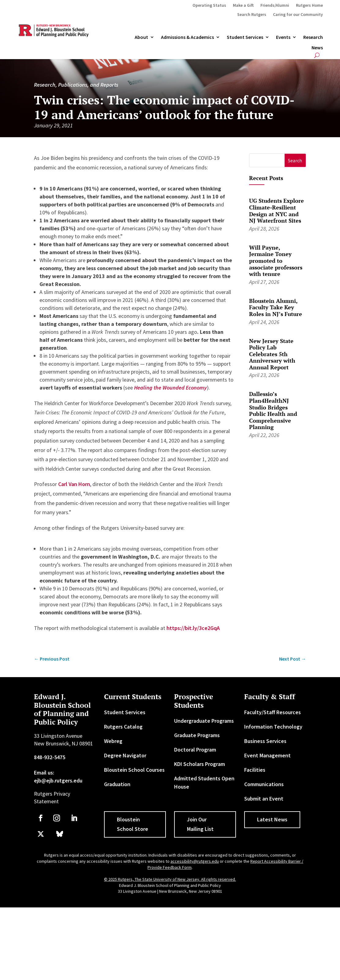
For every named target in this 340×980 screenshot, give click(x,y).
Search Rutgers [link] (252, 15)
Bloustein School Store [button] (133, 824)
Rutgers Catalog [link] (123, 727)
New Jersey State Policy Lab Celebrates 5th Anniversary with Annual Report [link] (272, 354)
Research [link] (313, 37)
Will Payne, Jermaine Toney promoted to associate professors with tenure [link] (276, 261)
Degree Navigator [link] (125, 755)
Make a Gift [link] (243, 6)
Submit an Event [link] (264, 799)
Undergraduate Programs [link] (204, 721)
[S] (267, 160)
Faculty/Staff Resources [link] (273, 712)
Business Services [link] (265, 741)
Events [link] (283, 37)
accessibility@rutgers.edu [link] (195, 861)
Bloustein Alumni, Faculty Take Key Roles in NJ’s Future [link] (276, 307)
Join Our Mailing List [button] (200, 824)
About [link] (141, 37)
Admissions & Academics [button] (187, 37)
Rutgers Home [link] (309, 6)
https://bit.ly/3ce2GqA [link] (193, 628)
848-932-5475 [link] (50, 757)
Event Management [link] (267, 755)
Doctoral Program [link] (195, 750)
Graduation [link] (117, 784)
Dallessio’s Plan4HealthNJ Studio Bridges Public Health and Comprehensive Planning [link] (273, 410)
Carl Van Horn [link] (74, 484)
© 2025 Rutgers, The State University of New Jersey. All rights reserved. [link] (170, 879)
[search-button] (317, 55)
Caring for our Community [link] (298, 15)
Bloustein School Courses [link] (134, 770)
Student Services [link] (245, 37)
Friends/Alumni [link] (275, 6)
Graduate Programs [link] (197, 735)
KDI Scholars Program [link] (200, 764)
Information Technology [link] (273, 727)
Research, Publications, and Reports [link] (76, 85)
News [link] (317, 48)
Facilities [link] (255, 770)
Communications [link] (264, 784)
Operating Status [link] (209, 6)
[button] (295, 160)
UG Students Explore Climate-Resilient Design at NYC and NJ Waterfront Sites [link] (276, 211)
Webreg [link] (113, 741)
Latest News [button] (272, 819)
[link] (170, 388)
